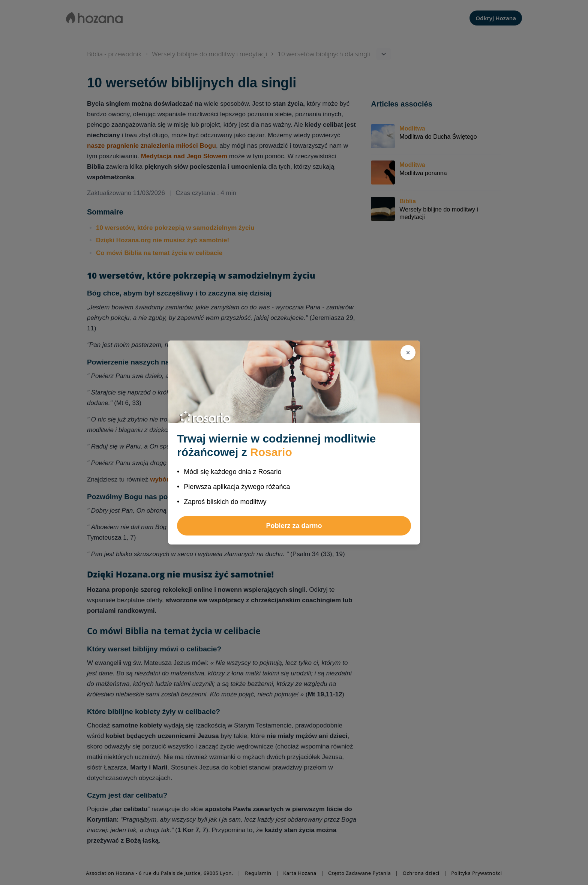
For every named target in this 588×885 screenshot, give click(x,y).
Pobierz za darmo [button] (294, 526)
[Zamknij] (408, 352)
